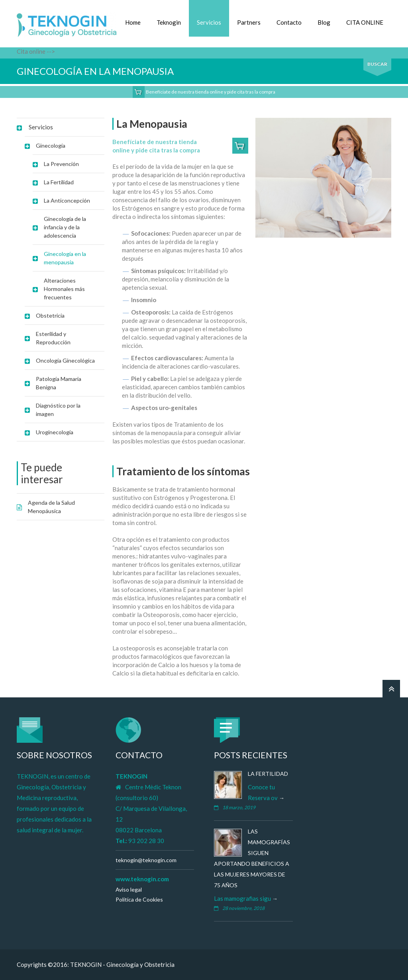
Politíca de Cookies (139, 899)
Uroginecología (55, 432)
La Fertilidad (59, 182)
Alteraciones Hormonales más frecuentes (64, 289)
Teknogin (169, 22)
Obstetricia (50, 315)
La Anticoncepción (67, 200)
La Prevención (61, 164)
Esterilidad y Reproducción (53, 338)
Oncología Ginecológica (65, 360)
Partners (249, 22)
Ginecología (51, 145)
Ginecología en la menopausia (65, 258)
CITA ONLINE (365, 22)
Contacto (289, 22)
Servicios (209, 22)
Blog (324, 22)
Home (133, 22)
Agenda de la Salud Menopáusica (51, 507)
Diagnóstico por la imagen (58, 410)
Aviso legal (129, 889)
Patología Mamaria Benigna (59, 383)
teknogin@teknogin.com (146, 860)
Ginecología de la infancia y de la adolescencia (65, 227)
